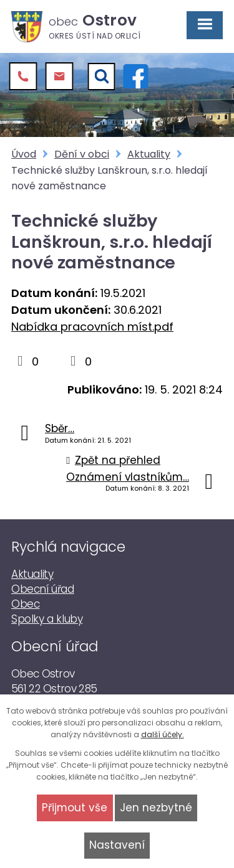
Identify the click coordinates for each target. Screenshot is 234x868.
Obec (25, 604)
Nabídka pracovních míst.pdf (92, 327)
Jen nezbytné (156, 808)
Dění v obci (82, 154)
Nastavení (117, 845)
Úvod (24, 154)
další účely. (163, 734)
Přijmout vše (75, 808)
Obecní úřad (43, 589)
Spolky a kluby (47, 619)
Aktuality (149, 154)
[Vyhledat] (102, 77)
